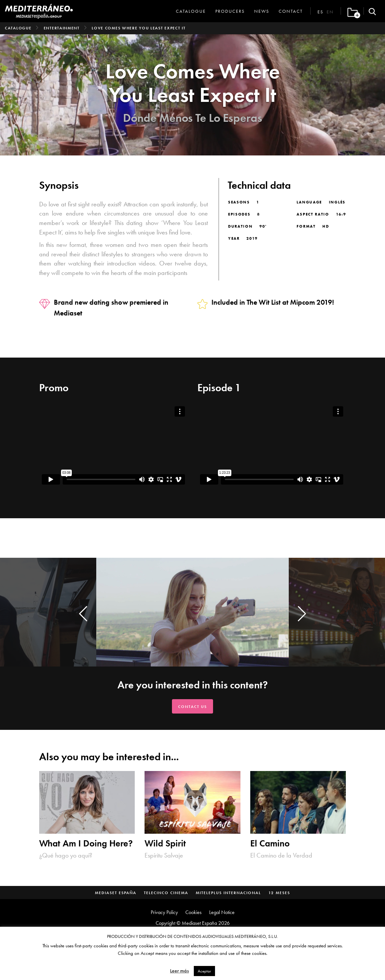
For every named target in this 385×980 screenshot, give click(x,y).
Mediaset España (116, 893)
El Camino (270, 843)
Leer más (179, 971)
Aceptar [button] (204, 971)
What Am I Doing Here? (86, 843)
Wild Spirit (165, 843)
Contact (291, 11)
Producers (230, 11)
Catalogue (191, 11)
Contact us (192, 707)
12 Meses (279, 893)
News (262, 11)
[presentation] (83, 614)
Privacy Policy (164, 912)
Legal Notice (222, 912)
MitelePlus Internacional (228, 893)
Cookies (193, 912)
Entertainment (62, 28)
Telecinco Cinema (166, 893)
